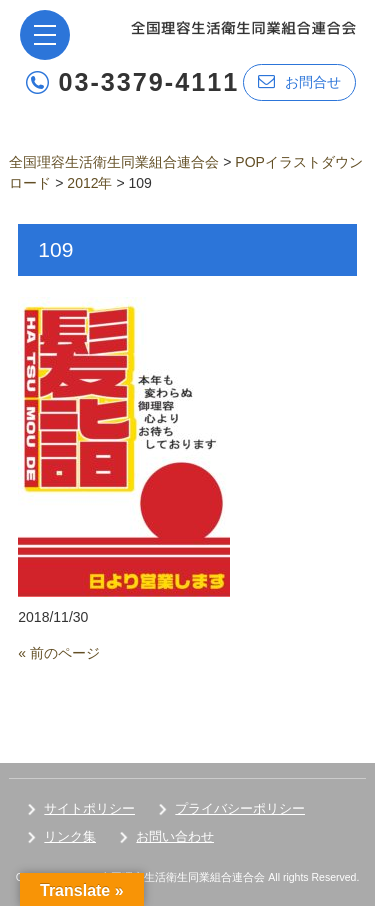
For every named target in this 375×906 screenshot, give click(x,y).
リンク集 (70, 836)
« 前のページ (59, 653)
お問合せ (299, 81)
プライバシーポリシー (240, 808)
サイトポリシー (89, 808)
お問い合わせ (175, 836)
